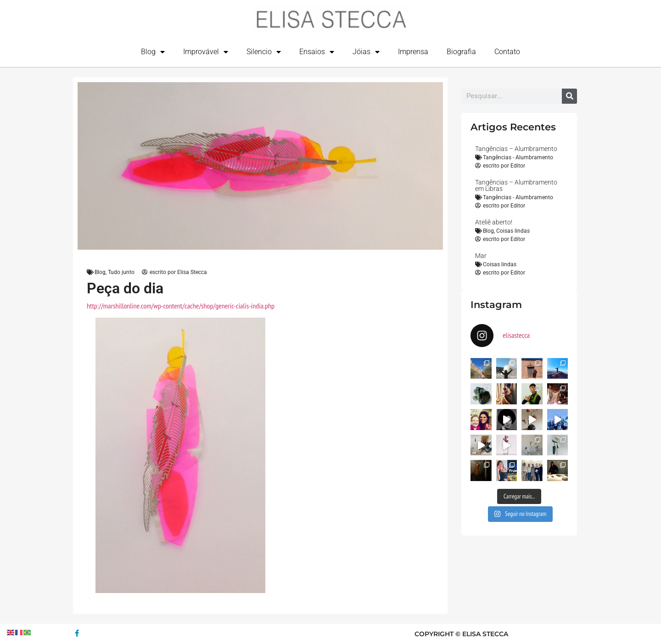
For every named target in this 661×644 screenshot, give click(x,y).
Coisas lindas (513, 231)
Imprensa (413, 52)
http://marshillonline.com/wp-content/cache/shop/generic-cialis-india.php (181, 306)
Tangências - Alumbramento (518, 157)
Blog (153, 52)
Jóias (366, 52)
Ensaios (317, 52)
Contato (507, 52)
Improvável (206, 52)
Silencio (264, 52)
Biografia (461, 52)
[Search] (569, 96)
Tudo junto (121, 272)
